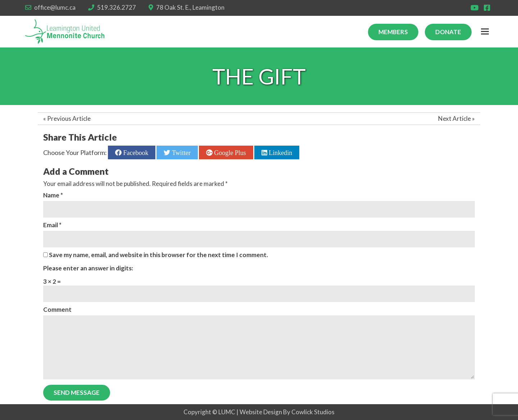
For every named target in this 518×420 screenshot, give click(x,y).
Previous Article (69, 118)
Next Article (455, 118)
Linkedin (280, 152)
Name (53, 195)
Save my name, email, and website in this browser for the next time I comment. (158, 255)
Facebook (135, 152)
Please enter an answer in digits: (88, 268)
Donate (448, 32)
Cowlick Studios (313, 412)
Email (52, 225)
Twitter (180, 152)
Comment (57, 309)
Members (393, 32)
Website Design (261, 412)
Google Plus (229, 152)
